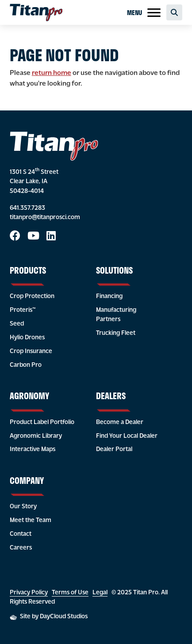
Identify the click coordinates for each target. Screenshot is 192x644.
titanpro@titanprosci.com (45, 218)
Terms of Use (70, 593)
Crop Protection (32, 296)
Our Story (23, 507)
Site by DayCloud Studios (49, 617)
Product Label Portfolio (42, 422)
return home (52, 73)
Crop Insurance (31, 351)
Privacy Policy (29, 593)
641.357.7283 (27, 208)
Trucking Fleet (116, 333)
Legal (100, 593)
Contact (21, 534)
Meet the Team (31, 520)
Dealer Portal (114, 450)
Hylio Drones (27, 338)
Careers (21, 548)
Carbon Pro (26, 365)
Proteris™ (23, 310)
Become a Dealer (120, 422)
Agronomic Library (36, 436)
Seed (17, 324)
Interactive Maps (33, 450)
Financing (109, 296)
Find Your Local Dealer (127, 436)
